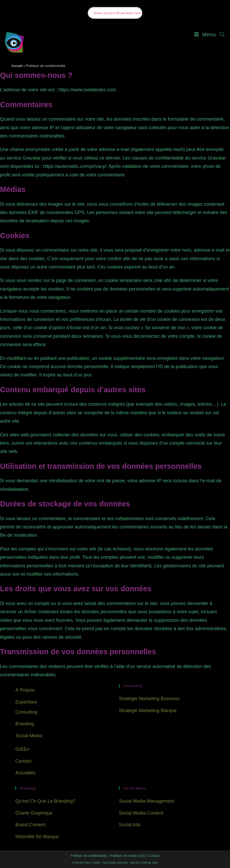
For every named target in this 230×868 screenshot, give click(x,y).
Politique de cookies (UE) (128, 856)
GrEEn (22, 749)
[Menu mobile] (205, 35)
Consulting (26, 712)
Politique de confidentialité (89, 856)
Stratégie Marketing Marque (148, 711)
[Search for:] (220, 35)
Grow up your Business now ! (118, 13)
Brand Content (30, 825)
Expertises (26, 702)
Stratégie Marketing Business (149, 699)
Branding (25, 724)
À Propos (25, 690)
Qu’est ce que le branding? (45, 801)
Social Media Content (141, 813)
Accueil (17, 66)
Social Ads (130, 825)
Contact (23, 761)
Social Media (29, 736)
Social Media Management (147, 801)
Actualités (25, 773)
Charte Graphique (34, 813)
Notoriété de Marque (37, 837)
